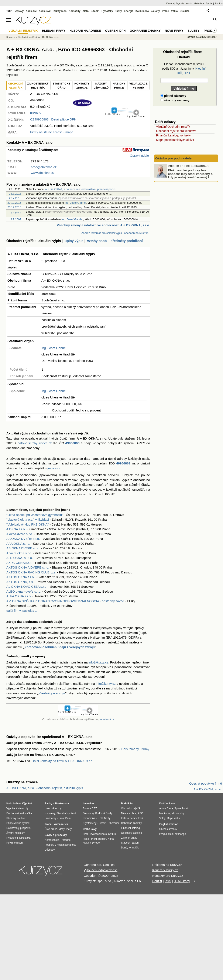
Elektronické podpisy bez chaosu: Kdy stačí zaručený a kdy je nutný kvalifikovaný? (190, 174)
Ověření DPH (115, 31)
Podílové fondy (104, 813)
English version (169, 824)
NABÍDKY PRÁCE (119, 86)
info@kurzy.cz (98, 662)
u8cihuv (36, 113)
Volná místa (61, 824)
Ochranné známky (145, 31)
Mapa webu (173, 818)
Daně (124, 848)
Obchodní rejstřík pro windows (176, 131)
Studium (219, 3)
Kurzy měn (60, 11)
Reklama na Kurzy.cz (167, 865)
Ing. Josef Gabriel (75, 203)
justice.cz (54, 468)
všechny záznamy (175, 100)
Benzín (102, 839)
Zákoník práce (129, 838)
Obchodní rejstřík (27, 37)
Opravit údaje (139, 155)
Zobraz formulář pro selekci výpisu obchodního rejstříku (115, 233)
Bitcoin (95, 11)
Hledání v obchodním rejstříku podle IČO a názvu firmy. (184, 69)
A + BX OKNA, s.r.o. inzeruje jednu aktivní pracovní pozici (80, 189)
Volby (162, 818)
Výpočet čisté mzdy (17, 808)
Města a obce (129, 813)
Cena (170, 808)
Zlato (86, 11)
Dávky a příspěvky (56, 835)
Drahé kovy (90, 829)
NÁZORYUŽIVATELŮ (101, 86)
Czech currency (168, 829)
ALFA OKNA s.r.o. (19, 596)
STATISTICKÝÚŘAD (61, 86)
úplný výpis (74, 241)
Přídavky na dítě (16, 818)
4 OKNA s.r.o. (16, 529)
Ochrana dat (92, 865)
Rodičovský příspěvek (19, 828)
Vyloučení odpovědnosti (101, 870)
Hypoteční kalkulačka (18, 838)
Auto (162, 808)
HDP (100, 818)
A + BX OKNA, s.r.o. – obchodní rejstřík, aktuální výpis (45, 788)
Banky (48, 804)
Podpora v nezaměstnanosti (60, 845)
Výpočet (27, 804)
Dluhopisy (88, 813)
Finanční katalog (130, 828)
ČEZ (94, 808)
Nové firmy (174, 31)
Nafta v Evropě (91, 843)
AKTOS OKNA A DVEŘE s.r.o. (28, 567)
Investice (88, 804)
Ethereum (113, 823)
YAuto (189, 3)
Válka (174, 11)
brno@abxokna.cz (44, 167)
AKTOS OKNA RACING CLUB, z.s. (31, 572)
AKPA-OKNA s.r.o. (19, 563)
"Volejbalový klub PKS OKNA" (28, 524)
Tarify (119, 11)
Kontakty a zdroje (52, 693)
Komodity (74, 11)
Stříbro (112, 834)
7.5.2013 (16, 213)
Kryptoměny (90, 823)
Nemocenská (52, 840)
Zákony (155, 11)
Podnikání (127, 804)
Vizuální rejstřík (23, 31)
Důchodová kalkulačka (19, 813)
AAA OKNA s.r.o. (18, 544)
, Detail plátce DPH (53, 119)
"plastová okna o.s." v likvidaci (28, 519)
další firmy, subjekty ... (22, 611)
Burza (86, 808)
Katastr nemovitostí (132, 818)
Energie (129, 11)
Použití (157, 881)
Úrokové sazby (53, 808)
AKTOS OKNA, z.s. (20, 582)
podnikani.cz (107, 719)
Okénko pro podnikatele (173, 158)
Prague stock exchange (173, 834)
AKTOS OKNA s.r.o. (20, 577)
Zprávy (19, 11)
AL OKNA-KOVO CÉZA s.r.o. (27, 587)
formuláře (134, 848)
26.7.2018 (15, 194)
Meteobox (199, 3)
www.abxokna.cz (43, 173)
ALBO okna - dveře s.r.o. (24, 591)
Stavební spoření (66, 813)
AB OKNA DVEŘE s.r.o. (23, 548)
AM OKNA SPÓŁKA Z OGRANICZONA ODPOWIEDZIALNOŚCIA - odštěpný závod (65, 601)
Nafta (111, 839)
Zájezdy (180, 3)
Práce (166, 11)
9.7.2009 (16, 219)
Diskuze (185, 11)
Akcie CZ (31, 11)
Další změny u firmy (135, 749)
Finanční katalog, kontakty (173, 135)
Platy (69, 829)
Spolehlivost (181, 808)
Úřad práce (51, 829)
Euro (61, 818)
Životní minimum (16, 833)
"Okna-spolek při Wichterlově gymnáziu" (35, 515)
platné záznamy (173, 96)
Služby (193, 31)
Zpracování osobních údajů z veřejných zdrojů (60, 647)
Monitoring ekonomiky (172, 813)
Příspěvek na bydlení (18, 823)
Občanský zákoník (131, 833)
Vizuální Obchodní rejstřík (173, 127)
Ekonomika (89, 818)
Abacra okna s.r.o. (19, 553)
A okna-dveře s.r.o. (20, 534)
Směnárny (50, 818)
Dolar (68, 818)
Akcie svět (45, 11)
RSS (168, 881)
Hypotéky (107, 11)
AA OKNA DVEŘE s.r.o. (23, 539)
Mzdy (62, 829)
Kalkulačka (142, 11)
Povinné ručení (15, 843)
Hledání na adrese (85, 31)
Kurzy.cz (11, 37)
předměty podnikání (127, 241)
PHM (94, 839)
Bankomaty (62, 804)
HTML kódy (182, 881)
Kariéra (170, 3)
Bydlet (209, 3)
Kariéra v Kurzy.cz (165, 870)
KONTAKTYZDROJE (82, 86)
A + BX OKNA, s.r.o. (49, 37)
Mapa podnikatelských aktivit (175, 140)
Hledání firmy (54, 31)
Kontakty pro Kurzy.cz (168, 876)
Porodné (66, 840)
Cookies (109, 865)
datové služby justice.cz (35, 443)
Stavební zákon (130, 843)
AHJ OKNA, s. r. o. (20, 558)
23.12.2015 (14, 203)
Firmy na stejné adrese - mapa (52, 132)
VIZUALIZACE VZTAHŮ (138, 86)
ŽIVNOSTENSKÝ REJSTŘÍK (38, 86)
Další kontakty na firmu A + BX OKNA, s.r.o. (62, 761)
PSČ (140, 813)
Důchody (50, 850)
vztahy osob (97, 241)
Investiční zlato (98, 834)
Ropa (86, 839)
